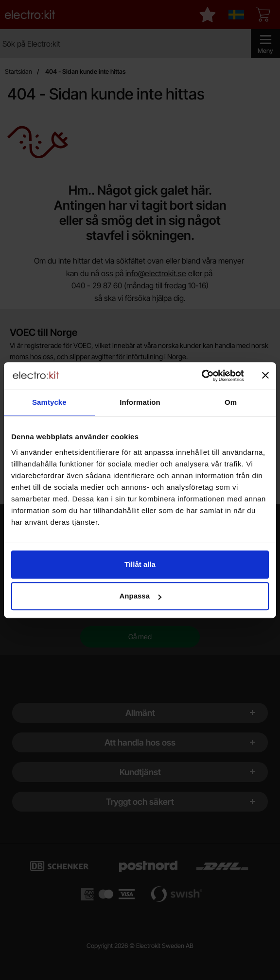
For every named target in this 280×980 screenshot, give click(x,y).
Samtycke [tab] (49, 402)
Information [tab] (140, 402)
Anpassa (140, 596)
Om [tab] (231, 402)
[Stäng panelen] (265, 376)
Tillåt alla (140, 564)
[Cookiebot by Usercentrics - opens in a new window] (201, 376)
